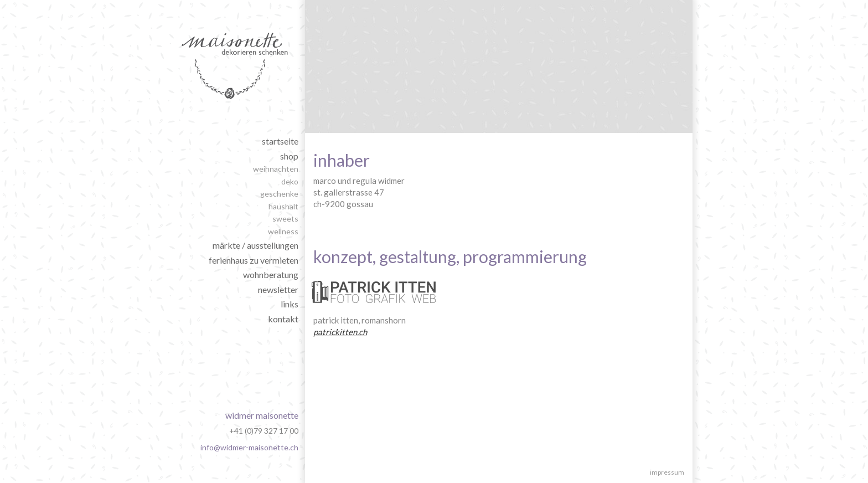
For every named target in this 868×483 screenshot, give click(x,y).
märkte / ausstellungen (255, 245)
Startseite (280, 141)
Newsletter (278, 289)
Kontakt (283, 319)
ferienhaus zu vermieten (254, 260)
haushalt (283, 206)
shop (289, 156)
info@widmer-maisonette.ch (249, 447)
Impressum (667, 472)
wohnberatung (271, 274)
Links (290, 304)
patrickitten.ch (340, 332)
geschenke (279, 194)
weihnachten (276, 169)
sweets (285, 219)
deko (290, 181)
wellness (283, 231)
